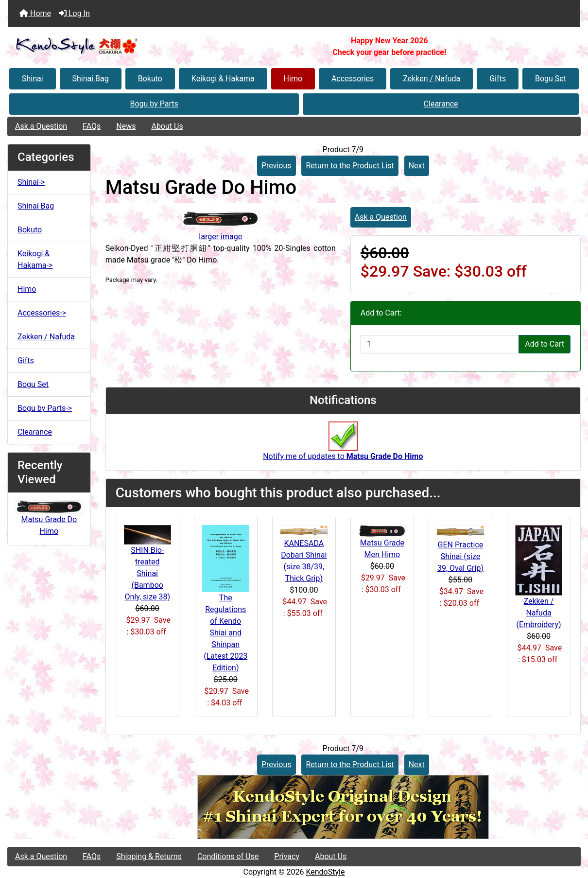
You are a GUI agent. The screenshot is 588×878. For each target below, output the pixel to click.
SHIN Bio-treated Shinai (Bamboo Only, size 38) (147, 573)
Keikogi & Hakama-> (35, 259)
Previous (277, 166)
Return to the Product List (350, 166)
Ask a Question (41, 126)
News (126, 126)
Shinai (33, 79)
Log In (74, 13)
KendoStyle (325, 872)
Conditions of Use (228, 856)
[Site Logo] (103, 46)
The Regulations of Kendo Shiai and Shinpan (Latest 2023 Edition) (225, 633)
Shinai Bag (91, 79)
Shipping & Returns (149, 856)
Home (35, 13)
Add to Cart (545, 344)
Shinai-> (31, 182)
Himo (293, 79)
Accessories (353, 79)
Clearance (441, 104)
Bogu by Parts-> (45, 408)
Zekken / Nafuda (432, 79)
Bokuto (150, 79)
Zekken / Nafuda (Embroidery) (538, 613)
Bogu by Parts (154, 104)
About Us (167, 126)
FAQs (92, 126)
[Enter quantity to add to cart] (440, 344)
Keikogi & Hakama (223, 79)
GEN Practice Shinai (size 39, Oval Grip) (460, 556)
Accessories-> (42, 313)
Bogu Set (551, 79)
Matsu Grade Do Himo (49, 519)
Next (417, 166)
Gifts (498, 79)
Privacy (287, 856)
